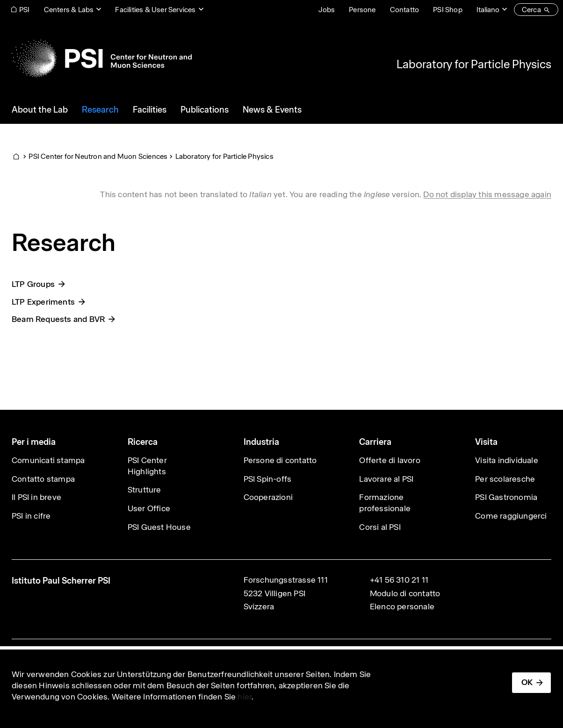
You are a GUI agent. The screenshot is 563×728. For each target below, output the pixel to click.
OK (527, 682)
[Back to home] (102, 58)
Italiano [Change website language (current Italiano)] (488, 10)
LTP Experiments (43, 302)
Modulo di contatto (405, 593)
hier (245, 697)
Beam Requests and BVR (58, 319)
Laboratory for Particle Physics (474, 64)
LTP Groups (33, 284)
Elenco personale (402, 607)
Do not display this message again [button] (487, 194)
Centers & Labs (69, 10)
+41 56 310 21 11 (399, 580)
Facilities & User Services (155, 10)
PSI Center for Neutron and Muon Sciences (98, 156)
